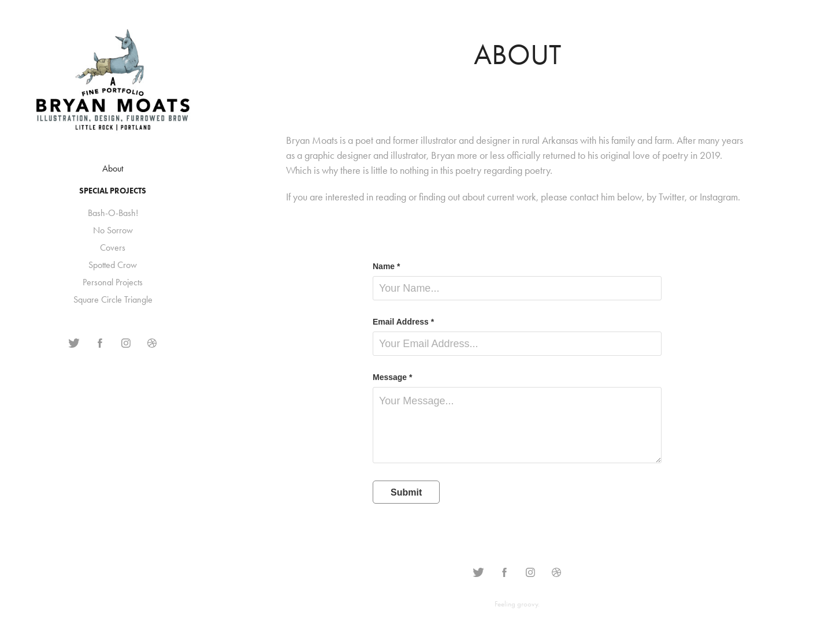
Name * (386, 266)
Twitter (672, 197)
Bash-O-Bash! (113, 213)
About (113, 168)
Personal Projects (113, 282)
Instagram (719, 197)
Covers (113, 247)
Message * (392, 377)
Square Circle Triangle (113, 299)
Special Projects (113, 191)
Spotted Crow (113, 265)
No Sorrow (113, 230)
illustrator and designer (465, 140)
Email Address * (403, 322)
